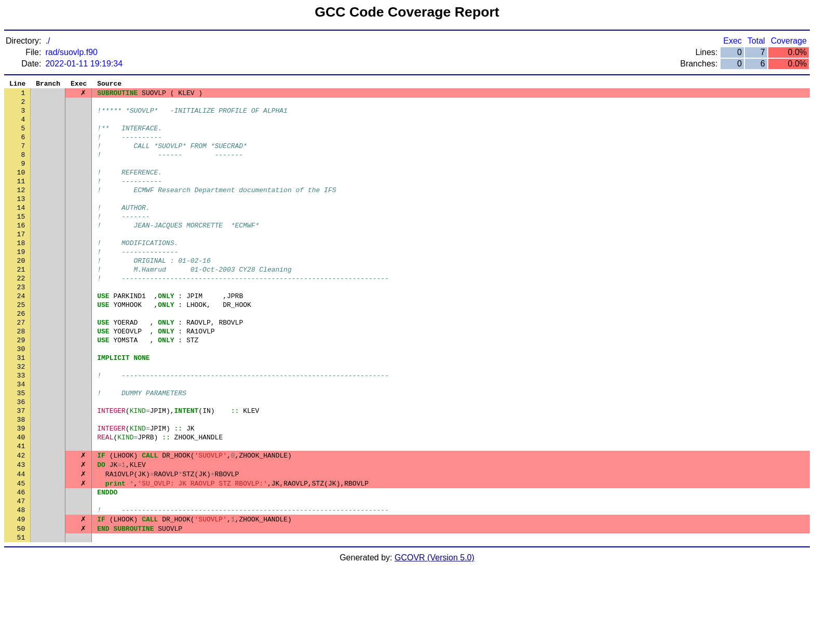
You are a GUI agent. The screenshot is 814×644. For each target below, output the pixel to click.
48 (21, 583)
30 (21, 396)
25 (21, 344)
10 (21, 189)
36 (21, 459)
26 (21, 355)
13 (21, 220)
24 (21, 334)
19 (21, 282)
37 (21, 469)
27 (21, 365)
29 (21, 386)
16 (21, 251)
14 (21, 230)
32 (21, 417)
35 (21, 448)
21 (21, 303)
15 (21, 240)
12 (21, 209)
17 (21, 261)
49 (21, 594)
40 (21, 500)
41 (21, 511)
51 (21, 614)
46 (21, 562)
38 (21, 479)
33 (21, 427)
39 (21, 490)
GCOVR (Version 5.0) (435, 635)
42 (21, 521)
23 (21, 324)
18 (21, 272)
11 (21, 199)
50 (21, 604)
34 (21, 438)
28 (21, 375)
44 (21, 542)
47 (21, 573)
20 (21, 292)
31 (21, 407)
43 (21, 531)
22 (21, 313)
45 (21, 552)
